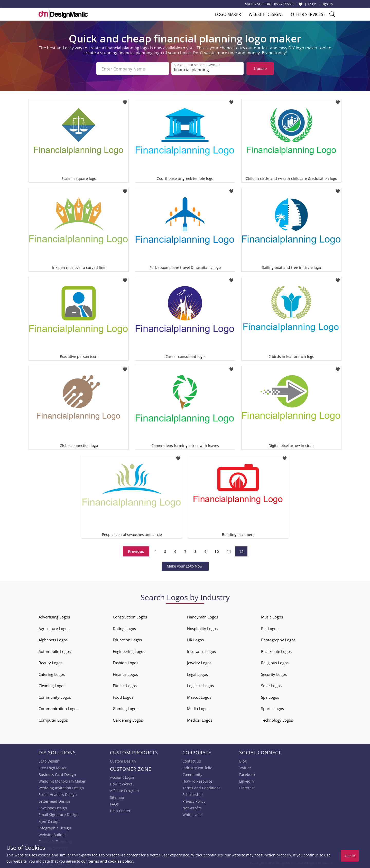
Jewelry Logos (199, 662)
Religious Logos (275, 662)
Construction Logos (130, 616)
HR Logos (195, 639)
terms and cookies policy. (111, 861)
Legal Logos (197, 673)
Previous (136, 550)
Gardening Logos (128, 719)
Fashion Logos (126, 662)
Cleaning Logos (52, 685)
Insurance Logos (201, 650)
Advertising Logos (54, 616)
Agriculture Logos (54, 627)
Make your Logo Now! (185, 565)
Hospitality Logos (202, 627)
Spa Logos (270, 696)
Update (260, 68)
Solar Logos (271, 685)
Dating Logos (124, 627)
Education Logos (127, 639)
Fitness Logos (125, 685)
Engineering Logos (129, 650)
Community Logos (55, 696)
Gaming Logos (126, 707)
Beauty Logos (50, 662)
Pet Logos (270, 627)
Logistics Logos (200, 685)
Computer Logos (53, 719)
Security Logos (274, 673)
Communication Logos (58, 707)
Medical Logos (200, 719)
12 (241, 550)
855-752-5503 (284, 4)
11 (229, 550)
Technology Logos (277, 719)
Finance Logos (125, 673)
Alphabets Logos (53, 639)
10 (217, 550)
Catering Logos (52, 673)
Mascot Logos (199, 696)
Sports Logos (272, 707)
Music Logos (272, 616)
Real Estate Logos (276, 650)
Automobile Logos (55, 650)
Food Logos (123, 696)
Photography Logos (278, 639)
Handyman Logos (203, 616)
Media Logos (198, 707)
